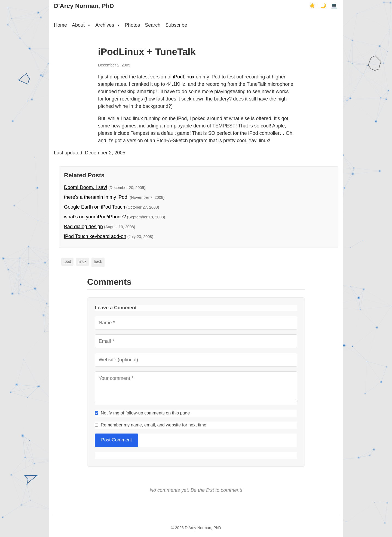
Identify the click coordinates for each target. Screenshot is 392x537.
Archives (108, 25)
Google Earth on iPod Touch (95, 207)
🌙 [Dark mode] (323, 6)
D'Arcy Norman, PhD (84, 6)
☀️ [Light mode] (312, 6)
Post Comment (117, 440)
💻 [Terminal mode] (334, 6)
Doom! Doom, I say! (86, 187)
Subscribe (176, 25)
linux (82, 261)
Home (60, 25)
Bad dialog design (83, 227)
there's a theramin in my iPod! (96, 197)
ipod (67, 261)
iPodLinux (184, 77)
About (81, 25)
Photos (132, 25)
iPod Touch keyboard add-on (95, 236)
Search (153, 25)
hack (98, 261)
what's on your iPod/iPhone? (95, 217)
